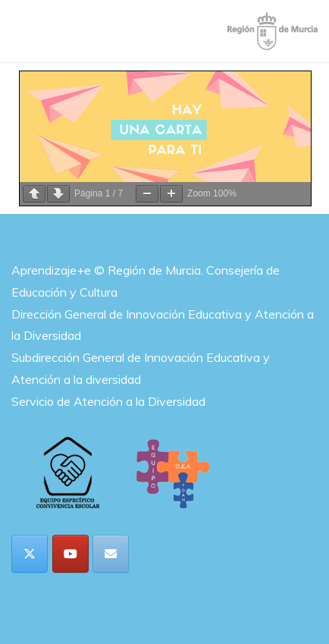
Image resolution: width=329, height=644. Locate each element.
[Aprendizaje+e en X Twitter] (30, 554)
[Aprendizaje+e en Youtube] (70, 554)
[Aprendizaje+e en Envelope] (111, 554)
